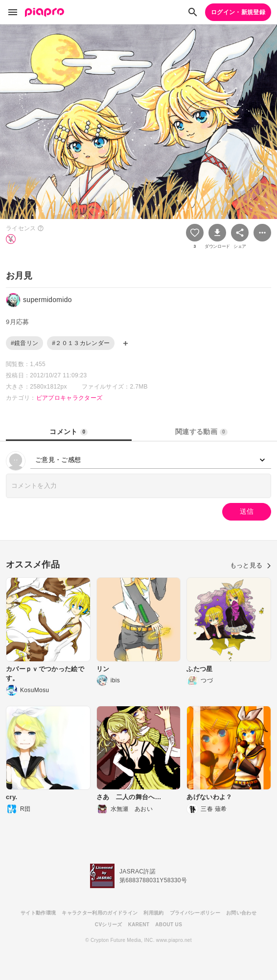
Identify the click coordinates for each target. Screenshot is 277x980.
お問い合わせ (241, 913)
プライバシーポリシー (195, 913)
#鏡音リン (24, 343)
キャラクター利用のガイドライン (100, 913)
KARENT (139, 925)
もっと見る (251, 565)
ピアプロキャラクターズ (69, 398)
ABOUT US (169, 925)
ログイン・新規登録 (238, 12)
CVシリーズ (109, 925)
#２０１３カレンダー (81, 343)
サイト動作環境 (38, 913)
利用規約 (153, 913)
